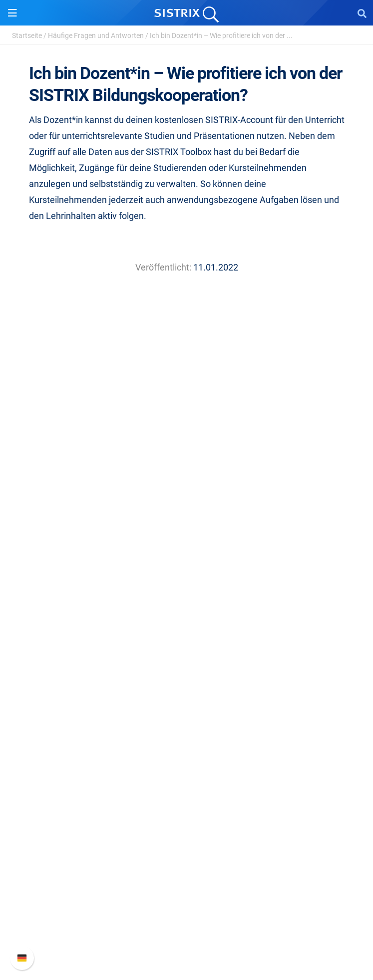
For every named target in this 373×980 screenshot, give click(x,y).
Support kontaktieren (186, 920)
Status (187, 936)
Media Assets (186, 821)
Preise (186, 611)
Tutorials (187, 789)
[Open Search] (362, 13)
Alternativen (187, 805)
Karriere (187, 512)
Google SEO (187, 627)
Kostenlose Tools (186, 773)
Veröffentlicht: (163, 267)
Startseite (27, 35)
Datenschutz (186, 544)
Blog (187, 757)
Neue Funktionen (186, 888)
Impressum (186, 560)
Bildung (187, 528)
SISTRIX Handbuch (186, 872)
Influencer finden (186, 659)
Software (186, 592)
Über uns (187, 496)
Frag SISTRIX (187, 709)
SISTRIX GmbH (187, 477)
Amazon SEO (186, 643)
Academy (187, 741)
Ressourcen (186, 690)
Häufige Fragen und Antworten (96, 35)
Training (187, 725)
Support (187, 853)
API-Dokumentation (186, 904)
